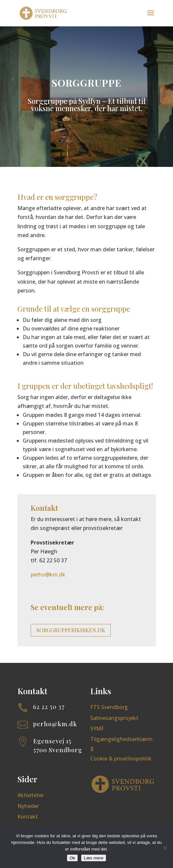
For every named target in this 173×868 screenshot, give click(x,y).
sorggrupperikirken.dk (71, 630)
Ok (72, 858)
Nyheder (28, 806)
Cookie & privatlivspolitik (121, 759)
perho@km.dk (48, 574)
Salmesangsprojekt (114, 718)
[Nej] (165, 848)
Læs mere (94, 858)
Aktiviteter (31, 795)
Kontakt (28, 817)
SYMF (97, 728)
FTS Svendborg (109, 707)
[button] (151, 17)
